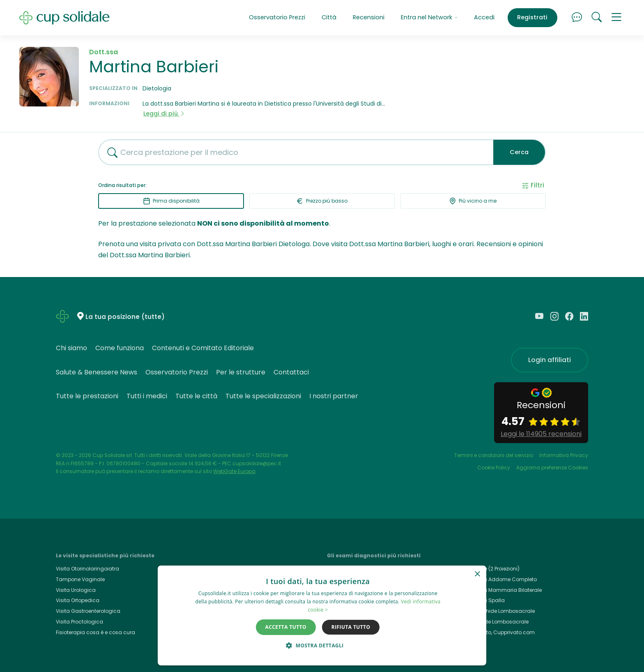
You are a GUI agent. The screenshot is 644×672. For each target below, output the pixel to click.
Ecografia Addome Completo (500, 579)
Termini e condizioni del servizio (494, 455)
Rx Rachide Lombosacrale (496, 622)
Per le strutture (241, 372)
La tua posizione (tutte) (125, 317)
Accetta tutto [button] (286, 627)
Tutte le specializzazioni (263, 396)
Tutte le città (196, 396)
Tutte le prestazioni (87, 396)
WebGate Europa (234, 471)
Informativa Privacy (564, 455)
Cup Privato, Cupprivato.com (499, 632)
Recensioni (369, 17)
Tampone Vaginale (80, 579)
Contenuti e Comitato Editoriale (203, 348)
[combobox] (293, 152)
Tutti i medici (147, 396)
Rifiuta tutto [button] (351, 627)
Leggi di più (164, 113)
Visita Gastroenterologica (88, 611)
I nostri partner (334, 396)
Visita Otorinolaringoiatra (87, 569)
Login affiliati (550, 360)
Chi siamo (71, 348)
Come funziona (120, 348)
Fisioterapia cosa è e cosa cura (95, 632)
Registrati (532, 17)
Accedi (484, 17)
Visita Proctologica (79, 622)
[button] (616, 18)
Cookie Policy (494, 468)
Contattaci (291, 372)
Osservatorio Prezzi (277, 17)
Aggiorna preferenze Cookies (552, 468)
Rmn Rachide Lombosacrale (499, 611)
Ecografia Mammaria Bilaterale (502, 590)
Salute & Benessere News (97, 372)
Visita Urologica (76, 590)
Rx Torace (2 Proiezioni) (491, 569)
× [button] (477, 574)
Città (329, 17)
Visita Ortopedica (78, 600)
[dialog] (322, 615)
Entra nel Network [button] (429, 17)
